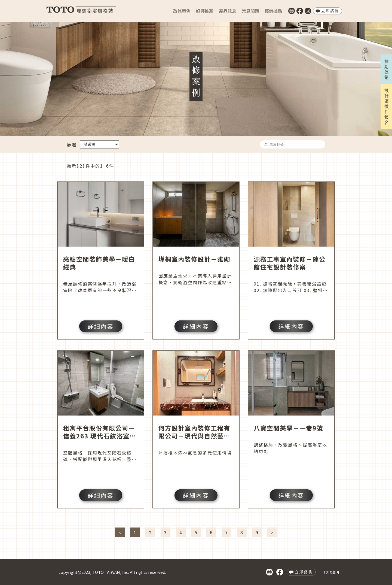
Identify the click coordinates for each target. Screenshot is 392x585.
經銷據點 (273, 11)
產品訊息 (228, 11)
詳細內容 (101, 326)
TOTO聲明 (331, 572)
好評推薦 (205, 11)
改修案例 (182, 11)
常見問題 (250, 11)
